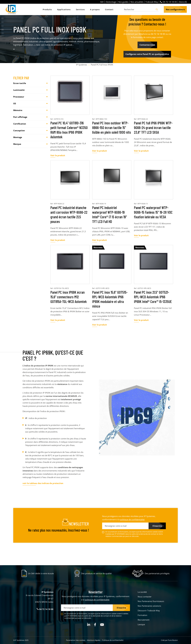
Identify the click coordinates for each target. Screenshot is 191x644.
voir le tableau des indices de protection (43, 483)
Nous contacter (145, 597)
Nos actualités (137, 2)
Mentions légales (94, 640)
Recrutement (144, 620)
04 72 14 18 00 (168, 2)
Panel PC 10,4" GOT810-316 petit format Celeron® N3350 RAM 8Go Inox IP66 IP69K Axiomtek (69, 130)
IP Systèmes (82, 65)
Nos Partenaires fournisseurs (151, 601)
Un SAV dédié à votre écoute (41, 573)
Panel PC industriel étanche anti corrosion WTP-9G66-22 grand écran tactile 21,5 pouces (69, 215)
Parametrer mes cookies (76, 640)
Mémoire (18, 110)
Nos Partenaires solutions (149, 606)
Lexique (141, 624)
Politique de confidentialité (113, 640)
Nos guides (123, 2)
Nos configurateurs (175, 9)
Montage (18, 137)
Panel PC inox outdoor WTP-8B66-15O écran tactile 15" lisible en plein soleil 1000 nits (112, 128)
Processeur (19, 97)
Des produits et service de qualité (96, 573)
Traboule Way (152, 2)
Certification (20, 124)
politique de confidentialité (132, 519)
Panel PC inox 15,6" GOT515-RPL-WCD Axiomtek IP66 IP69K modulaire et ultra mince (110, 299)
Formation (142, 615)
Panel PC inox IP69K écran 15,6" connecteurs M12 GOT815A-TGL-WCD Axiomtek (69, 297)
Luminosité (19, 90)
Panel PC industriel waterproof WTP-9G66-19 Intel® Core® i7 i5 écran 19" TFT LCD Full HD (110, 215)
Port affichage (20, 117)
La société (142, 592)
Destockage (111, 2)
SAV (102, 2)
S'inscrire (157, 526)
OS (15, 103)
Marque (17, 144)
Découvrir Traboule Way (149, 610)
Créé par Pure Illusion (169, 640)
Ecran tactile (20, 83)
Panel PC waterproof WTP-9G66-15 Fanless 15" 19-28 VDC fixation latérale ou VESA (153, 212)
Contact (109, 9)
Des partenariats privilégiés (157, 573)
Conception (19, 130)
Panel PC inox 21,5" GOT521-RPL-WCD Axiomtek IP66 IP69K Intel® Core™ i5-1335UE (153, 297)
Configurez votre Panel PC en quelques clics (147, 54)
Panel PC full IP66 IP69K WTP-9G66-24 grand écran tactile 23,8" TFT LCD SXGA (153, 128)
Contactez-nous (147, 45)
